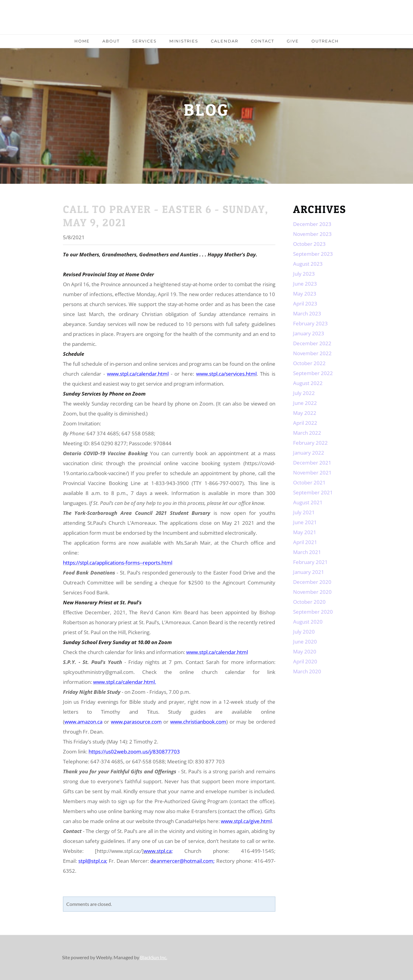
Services (144, 41)
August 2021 (308, 502)
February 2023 (310, 323)
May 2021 (305, 532)
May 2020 (305, 651)
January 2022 (309, 453)
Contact (263, 41)
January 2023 (309, 333)
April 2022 (305, 423)
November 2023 (312, 234)
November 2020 (312, 592)
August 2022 (308, 383)
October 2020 (309, 602)
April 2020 (305, 661)
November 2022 (312, 353)
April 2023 (305, 304)
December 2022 (312, 343)
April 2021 (305, 542)
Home (82, 41)
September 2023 (313, 254)
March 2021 (307, 552)
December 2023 (312, 224)
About (111, 41)
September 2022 (313, 373)
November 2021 (312, 473)
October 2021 (309, 482)
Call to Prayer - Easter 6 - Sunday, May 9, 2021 (166, 216)
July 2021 (304, 512)
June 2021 (305, 522)
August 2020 (308, 622)
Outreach (325, 41)
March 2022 (307, 433)
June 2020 (305, 642)
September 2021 (313, 492)
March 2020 (307, 671)
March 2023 (307, 313)
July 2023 (304, 274)
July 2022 (304, 393)
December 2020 (312, 582)
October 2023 (309, 244)
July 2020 (304, 632)
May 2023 (305, 294)
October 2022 (309, 363)
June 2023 (305, 284)
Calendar (225, 41)
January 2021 (309, 572)
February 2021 (310, 562)
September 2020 (313, 612)
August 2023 (308, 264)
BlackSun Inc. (154, 957)
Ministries (184, 41)
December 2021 (312, 463)
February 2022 (310, 443)
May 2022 (305, 413)
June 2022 (305, 403)
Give (293, 41)
